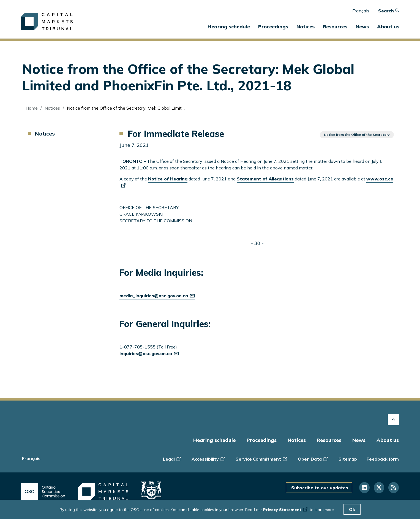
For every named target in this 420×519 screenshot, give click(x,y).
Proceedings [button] (273, 27)
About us (388, 440)
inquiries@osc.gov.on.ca (149, 353)
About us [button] (388, 27)
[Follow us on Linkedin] (364, 488)
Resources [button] (335, 27)
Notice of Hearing (168, 179)
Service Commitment (262, 458)
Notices (306, 27)
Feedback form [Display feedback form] (383, 459)
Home (32, 108)
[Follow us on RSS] (394, 488)
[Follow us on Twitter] (379, 488)
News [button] (362, 27)
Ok (352, 509)
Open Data (313, 458)
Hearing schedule (229, 27)
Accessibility (209, 458)
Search (389, 11)
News (359, 440)
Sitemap (348, 459)
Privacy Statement (286, 510)
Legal (172, 458)
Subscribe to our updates (320, 488)
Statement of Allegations (265, 179)
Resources (329, 440)
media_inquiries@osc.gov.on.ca (157, 296)
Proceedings (262, 440)
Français (361, 11)
